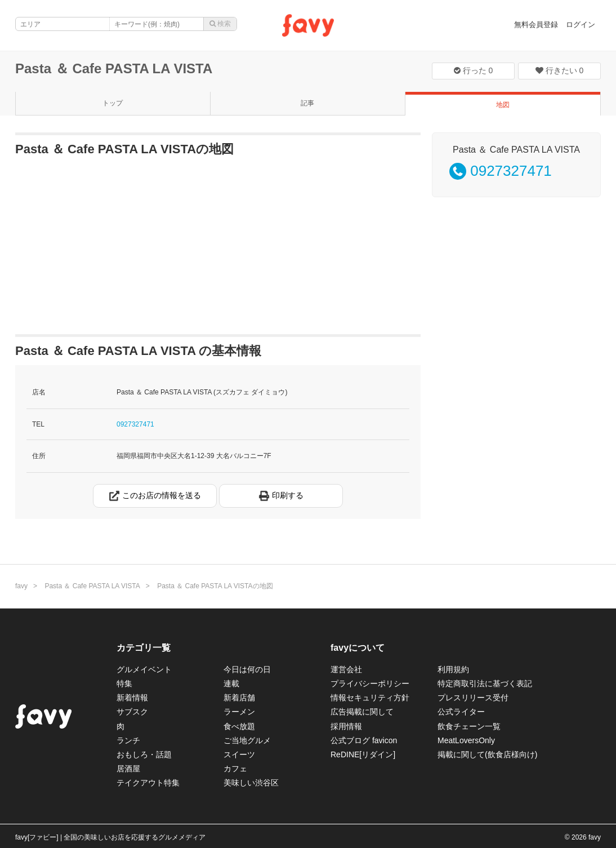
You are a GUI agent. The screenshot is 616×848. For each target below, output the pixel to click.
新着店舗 (239, 698)
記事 (307, 103)
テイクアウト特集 (148, 783)
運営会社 (346, 669)
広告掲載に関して (362, 712)
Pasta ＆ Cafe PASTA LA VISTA (114, 68)
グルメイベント (144, 669)
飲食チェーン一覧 (469, 726)
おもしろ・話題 (144, 754)
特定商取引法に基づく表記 (485, 683)
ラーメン (239, 712)
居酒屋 (128, 769)
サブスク (132, 712)
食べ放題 (239, 726)
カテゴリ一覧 (144, 648)
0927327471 (135, 424)
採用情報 (346, 726)
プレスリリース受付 (473, 698)
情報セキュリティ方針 (370, 698)
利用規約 (453, 669)
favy (21, 586)
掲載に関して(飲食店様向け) (487, 754)
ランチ (128, 740)
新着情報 (132, 698)
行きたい (560, 70)
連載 (231, 683)
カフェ (235, 769)
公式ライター (461, 712)
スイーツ (239, 754)
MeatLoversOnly (466, 740)
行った (474, 70)
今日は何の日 (247, 669)
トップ (113, 103)
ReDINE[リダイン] (363, 754)
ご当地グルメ (247, 740)
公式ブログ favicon (364, 740)
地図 (503, 105)
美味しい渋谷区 (251, 783)
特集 (124, 683)
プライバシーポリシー (370, 683)
